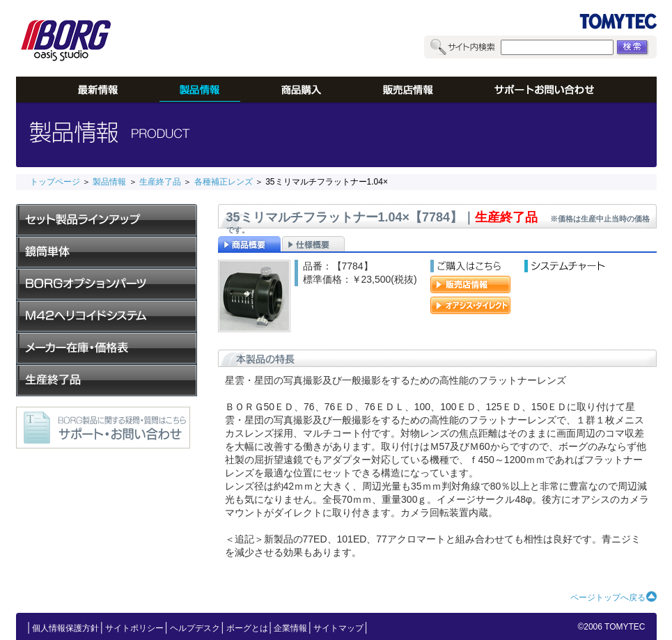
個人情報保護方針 (65, 628)
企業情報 (290, 628)
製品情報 (109, 182)
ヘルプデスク (195, 628)
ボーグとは (247, 628)
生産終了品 (160, 182)
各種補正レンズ (224, 182)
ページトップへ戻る (608, 598)
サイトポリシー (134, 628)
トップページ (55, 182)
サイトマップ (338, 628)
